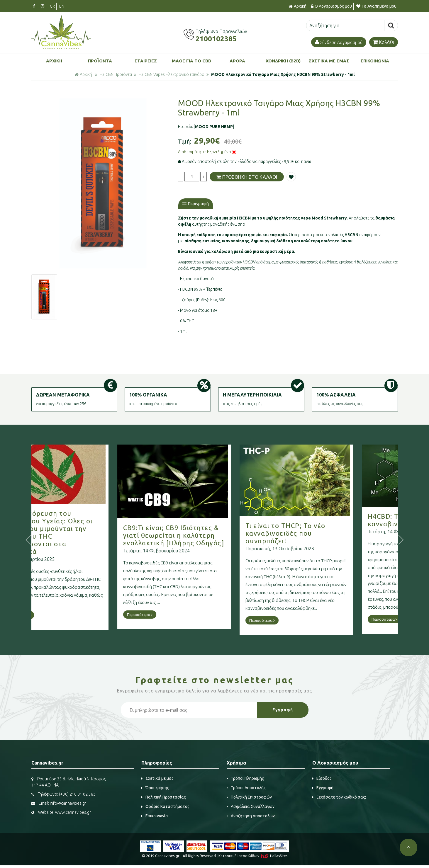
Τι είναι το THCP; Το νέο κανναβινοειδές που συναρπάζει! (318, 533)
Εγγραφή (323, 788)
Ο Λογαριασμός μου (331, 6)
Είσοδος (322, 778)
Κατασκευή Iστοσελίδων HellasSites (253, 856)
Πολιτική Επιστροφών (249, 797)
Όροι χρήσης (155, 788)
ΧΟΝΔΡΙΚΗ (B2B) (283, 61)
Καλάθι (384, 42)
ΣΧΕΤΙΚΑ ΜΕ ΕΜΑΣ (329, 61)
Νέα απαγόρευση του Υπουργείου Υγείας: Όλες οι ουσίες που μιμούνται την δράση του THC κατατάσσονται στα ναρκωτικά (79, 532)
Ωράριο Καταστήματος (165, 806)
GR (52, 6)
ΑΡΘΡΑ (237, 61)
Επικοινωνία (155, 816)
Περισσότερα (50, 615)
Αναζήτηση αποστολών (251, 816)
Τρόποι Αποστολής (246, 788)
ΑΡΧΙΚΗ (54, 61)
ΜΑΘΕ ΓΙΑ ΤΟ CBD (192, 61)
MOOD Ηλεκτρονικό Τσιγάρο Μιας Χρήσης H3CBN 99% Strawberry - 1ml (283, 74)
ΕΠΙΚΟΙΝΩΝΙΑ (375, 61)
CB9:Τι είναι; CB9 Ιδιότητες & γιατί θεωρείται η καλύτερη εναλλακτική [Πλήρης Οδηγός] (206, 535)
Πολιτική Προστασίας (164, 797)
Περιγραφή (196, 204)
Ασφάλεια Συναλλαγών (251, 806)
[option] (103, 183)
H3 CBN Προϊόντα (116, 74)
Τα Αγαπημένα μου (376, 6)
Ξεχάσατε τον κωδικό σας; (339, 797)
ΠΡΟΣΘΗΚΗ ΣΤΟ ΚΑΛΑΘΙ (247, 177)
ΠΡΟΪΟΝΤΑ (100, 61)
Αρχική (298, 6)
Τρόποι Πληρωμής (245, 778)
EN (62, 6)
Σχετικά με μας (157, 778)
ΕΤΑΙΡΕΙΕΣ (146, 61)
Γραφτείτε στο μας (215, 680)
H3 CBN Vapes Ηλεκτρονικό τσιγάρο (172, 74)
